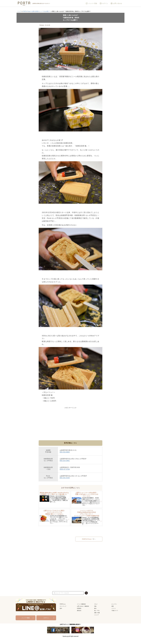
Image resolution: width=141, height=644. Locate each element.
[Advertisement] (70, 422)
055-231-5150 (65, 478)
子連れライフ (115, 611)
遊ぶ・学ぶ (97, 611)
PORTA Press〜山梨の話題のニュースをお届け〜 (37, 11)
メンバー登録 (91, 3)
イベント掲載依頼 (81, 604)
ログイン (104, 3)
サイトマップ (63, 606)
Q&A (61, 608)
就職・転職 (97, 613)
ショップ (96, 615)
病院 (113, 606)
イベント (114, 608)
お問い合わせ (116, 3)
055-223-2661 (65, 461)
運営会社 (79, 611)
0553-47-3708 (65, 469)
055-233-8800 (65, 452)
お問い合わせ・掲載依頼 (83, 606)
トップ (19, 11)
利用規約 (79, 608)
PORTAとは (63, 604)
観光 (95, 608)
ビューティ (114, 604)
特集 (95, 606)
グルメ (96, 604)
